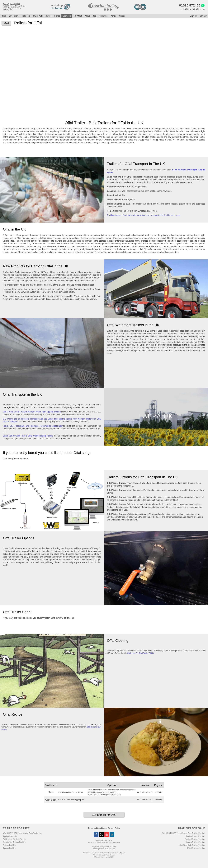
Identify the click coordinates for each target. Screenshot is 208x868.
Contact (121, 16)
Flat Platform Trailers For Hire (15, 839)
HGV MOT (78, 16)
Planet (113, 16)
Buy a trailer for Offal (104, 815)
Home (4, 16)
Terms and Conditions (97, 828)
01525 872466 (190, 5)
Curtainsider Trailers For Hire (14, 842)
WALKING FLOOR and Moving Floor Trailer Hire (22, 833)
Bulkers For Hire (9, 845)
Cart (201, 16)
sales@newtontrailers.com (193, 9)
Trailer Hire (26, 16)
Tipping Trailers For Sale (195, 836)
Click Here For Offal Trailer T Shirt (141, 653)
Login (192, 16)
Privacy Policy (114, 828)
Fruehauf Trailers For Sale (195, 839)
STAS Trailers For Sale (196, 848)
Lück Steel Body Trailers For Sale (192, 845)
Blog (94, 16)
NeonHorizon (110, 855)
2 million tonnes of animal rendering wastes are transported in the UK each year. (144, 215)
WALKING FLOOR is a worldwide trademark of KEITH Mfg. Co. (104, 853)
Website (99, 855)
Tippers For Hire (9, 848)
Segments (67, 16)
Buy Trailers (14, 16)
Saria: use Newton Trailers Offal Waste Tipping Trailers (28, 436)
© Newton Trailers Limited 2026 (104, 857)
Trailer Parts (38, 16)
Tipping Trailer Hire (10, 836)
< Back (6, 23)
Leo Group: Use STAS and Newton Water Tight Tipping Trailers (32, 412)
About (87, 16)
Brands (57, 16)
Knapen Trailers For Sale (195, 842)
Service (48, 16)
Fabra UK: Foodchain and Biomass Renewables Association (33, 426)
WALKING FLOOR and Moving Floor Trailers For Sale (183, 833)
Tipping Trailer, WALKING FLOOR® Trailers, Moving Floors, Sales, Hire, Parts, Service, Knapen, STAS (14, 7)
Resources (103, 16)
